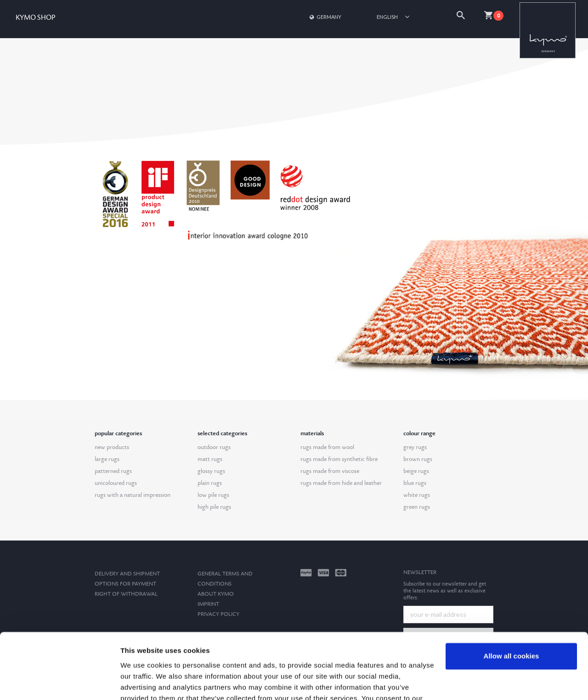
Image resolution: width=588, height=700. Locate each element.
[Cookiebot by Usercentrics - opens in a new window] (59, 682)
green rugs (417, 507)
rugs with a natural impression (133, 495)
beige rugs (416, 471)
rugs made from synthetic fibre (339, 459)
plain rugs (210, 483)
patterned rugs (113, 471)
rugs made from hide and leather (341, 483)
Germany (325, 17)
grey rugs (415, 447)
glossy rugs (211, 471)
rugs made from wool (327, 447)
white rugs (417, 495)
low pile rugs (213, 495)
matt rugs (210, 459)
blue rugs (415, 483)
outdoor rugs (214, 447)
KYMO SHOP (35, 18)
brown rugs (418, 459)
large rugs (107, 459)
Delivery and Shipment (127, 574)
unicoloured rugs (116, 483)
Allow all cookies (512, 603)
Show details (142, 682)
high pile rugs (214, 507)
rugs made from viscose (330, 471)
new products (112, 447)
